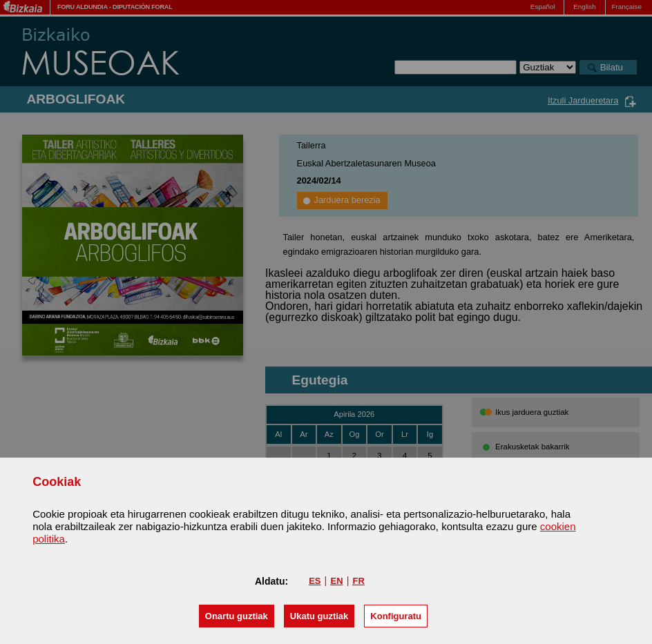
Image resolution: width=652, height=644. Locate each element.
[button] (237, 616)
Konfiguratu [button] (396, 616)
